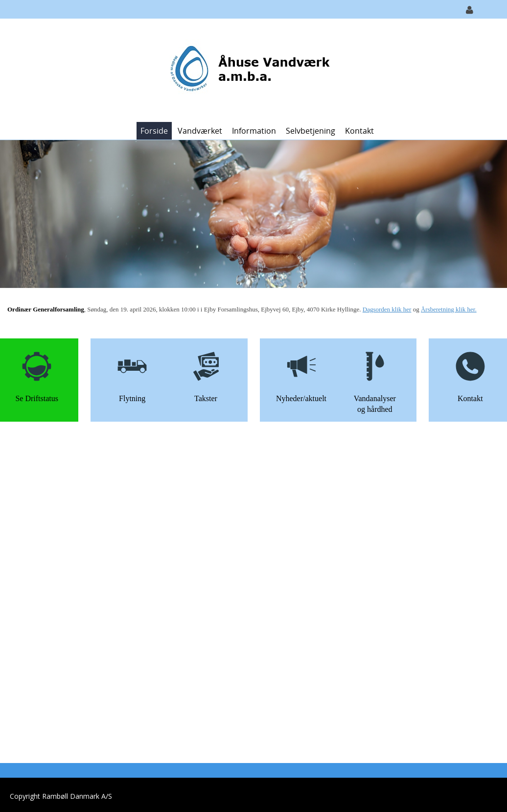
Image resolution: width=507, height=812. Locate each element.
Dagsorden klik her (387, 309)
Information (254, 131)
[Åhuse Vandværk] (250, 69)
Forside (154, 131)
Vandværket (200, 131)
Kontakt (359, 131)
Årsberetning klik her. (449, 309)
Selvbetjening (311, 131)
